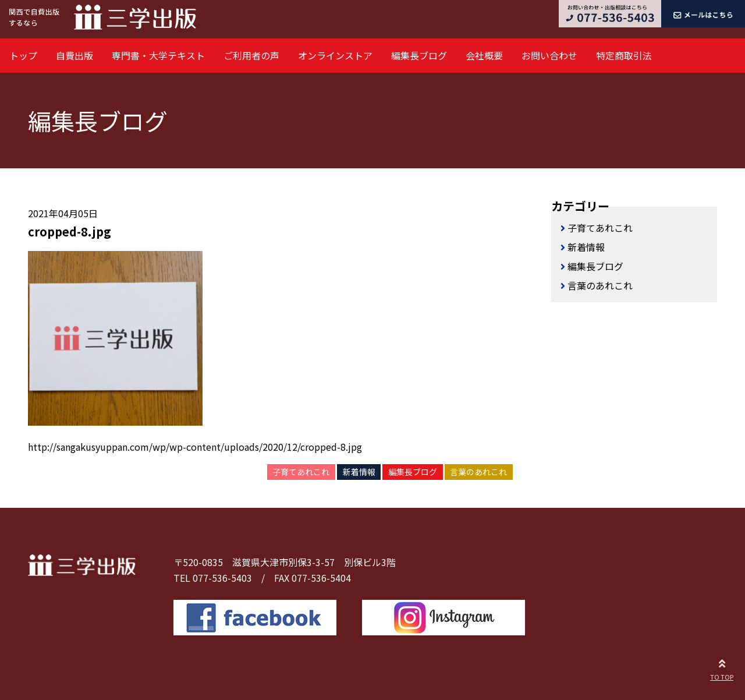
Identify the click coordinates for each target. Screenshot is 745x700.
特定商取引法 (624, 55)
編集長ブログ (419, 55)
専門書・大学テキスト (158, 55)
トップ (23, 55)
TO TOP (722, 668)
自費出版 (74, 55)
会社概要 (484, 55)
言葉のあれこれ (478, 472)
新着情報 (359, 472)
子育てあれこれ (301, 472)
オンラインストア (335, 55)
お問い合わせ (549, 55)
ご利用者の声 (251, 55)
